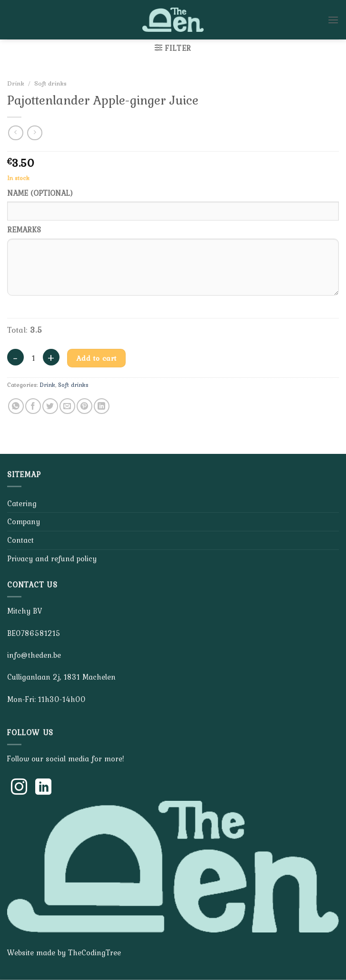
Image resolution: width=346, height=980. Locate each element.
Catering (22, 503)
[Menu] (333, 20)
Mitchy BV (25, 611)
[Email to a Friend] (67, 406)
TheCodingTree (94, 952)
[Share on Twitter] (50, 406)
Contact (20, 540)
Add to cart (97, 358)
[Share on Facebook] (33, 406)
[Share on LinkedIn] (102, 406)
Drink (16, 83)
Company (24, 521)
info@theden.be (34, 655)
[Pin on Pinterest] (84, 406)
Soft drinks (50, 83)
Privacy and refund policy (52, 558)
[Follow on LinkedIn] (43, 788)
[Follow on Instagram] (19, 788)
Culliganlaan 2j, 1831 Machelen (61, 677)
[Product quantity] (33, 358)
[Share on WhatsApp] (16, 406)
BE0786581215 (34, 633)
